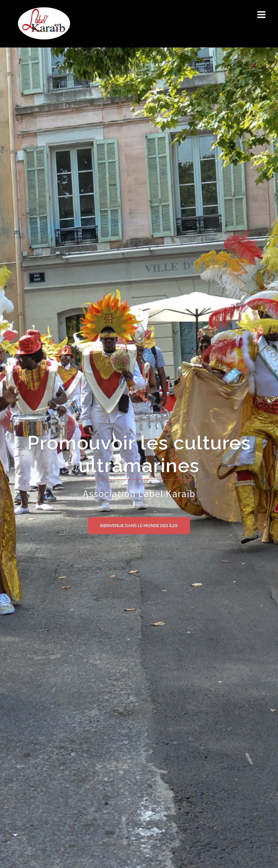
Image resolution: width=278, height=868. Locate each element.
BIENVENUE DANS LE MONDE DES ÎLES (139, 525)
